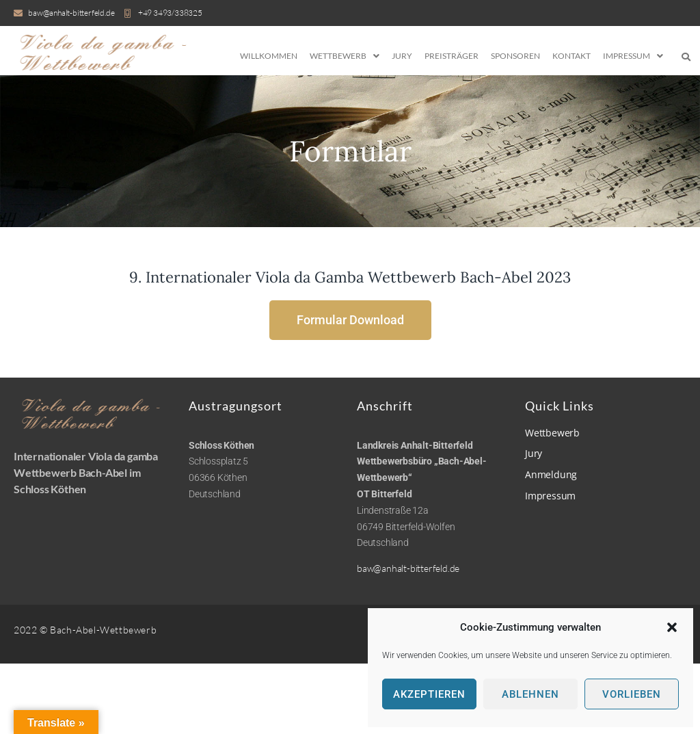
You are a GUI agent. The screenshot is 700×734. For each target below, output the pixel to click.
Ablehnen (530, 694)
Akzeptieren (429, 694)
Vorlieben (632, 694)
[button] (672, 627)
